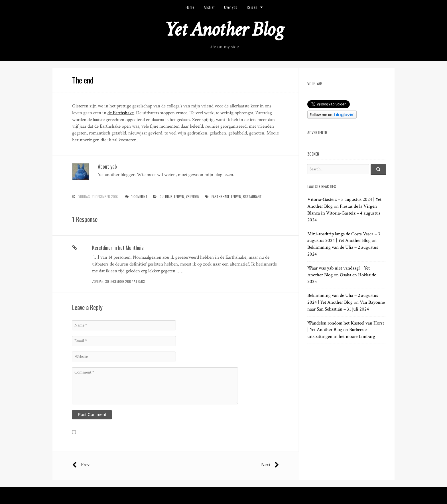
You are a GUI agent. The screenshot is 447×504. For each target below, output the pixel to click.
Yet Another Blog (224, 29)
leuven (179, 196)
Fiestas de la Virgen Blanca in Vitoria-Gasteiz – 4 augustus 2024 (344, 213)
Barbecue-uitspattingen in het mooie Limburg (341, 333)
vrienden (193, 196)
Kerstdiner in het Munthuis (118, 248)
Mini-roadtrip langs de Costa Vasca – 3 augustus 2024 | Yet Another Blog (344, 237)
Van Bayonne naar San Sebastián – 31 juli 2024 (346, 306)
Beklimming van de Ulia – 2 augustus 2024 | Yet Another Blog (343, 299)
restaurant (252, 196)
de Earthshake (121, 113)
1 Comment (139, 196)
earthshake (221, 196)
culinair (166, 196)
